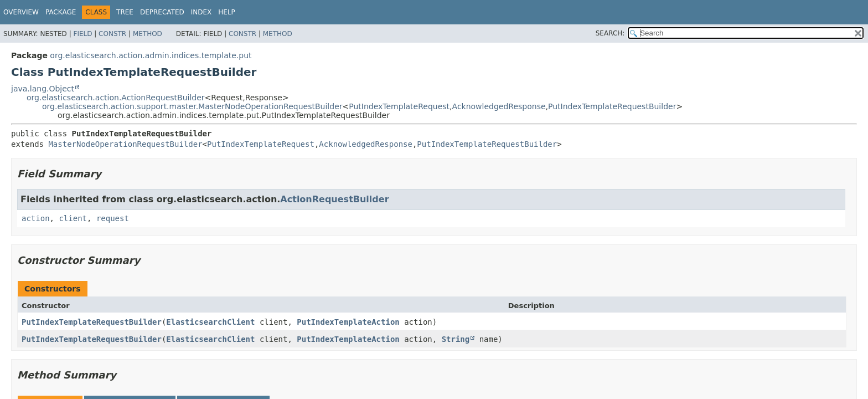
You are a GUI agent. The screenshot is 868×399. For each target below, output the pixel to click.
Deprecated (162, 12)
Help (227, 12)
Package (61, 12)
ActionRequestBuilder (334, 199)
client (73, 218)
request (113, 218)
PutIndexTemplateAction (348, 322)
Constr (112, 34)
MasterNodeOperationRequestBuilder (125, 144)
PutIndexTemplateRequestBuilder (612, 106)
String (456, 339)
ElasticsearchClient (210, 322)
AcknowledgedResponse (499, 106)
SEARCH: (610, 33)
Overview (21, 12)
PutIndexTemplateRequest (399, 106)
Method (148, 34)
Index (201, 12)
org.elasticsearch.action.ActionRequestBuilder (116, 98)
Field (82, 34)
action (36, 218)
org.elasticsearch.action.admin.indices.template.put (151, 55)
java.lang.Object (43, 89)
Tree (125, 12)
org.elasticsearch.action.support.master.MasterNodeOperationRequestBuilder (192, 106)
